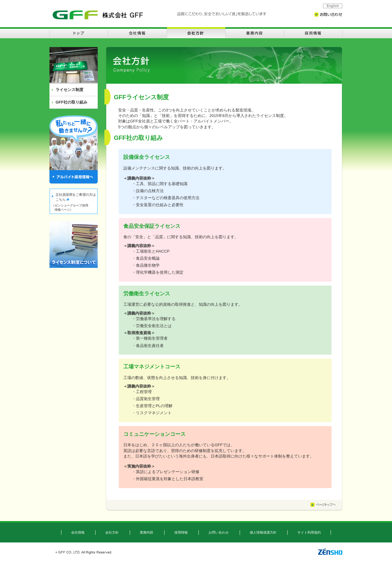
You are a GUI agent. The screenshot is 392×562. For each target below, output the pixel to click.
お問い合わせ (219, 532)
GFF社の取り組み (71, 102)
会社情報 (78, 532)
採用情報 (181, 532)
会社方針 (112, 532)
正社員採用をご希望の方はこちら (76, 197)
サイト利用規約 (309, 532)
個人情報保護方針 (263, 532)
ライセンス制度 (69, 90)
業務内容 (147, 532)
